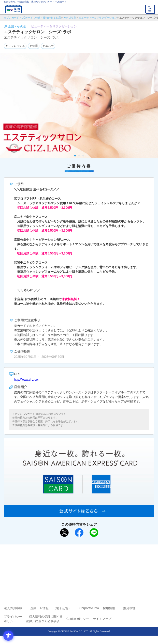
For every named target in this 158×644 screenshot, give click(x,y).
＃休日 (34, 46)
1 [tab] (75, 156)
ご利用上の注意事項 (59, 559)
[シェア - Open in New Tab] (79, 533)
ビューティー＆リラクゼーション (98, 18)
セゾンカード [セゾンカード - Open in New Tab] (64, 567)
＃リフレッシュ (15, 46)
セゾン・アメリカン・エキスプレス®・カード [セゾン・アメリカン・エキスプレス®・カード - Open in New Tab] (77, 573)
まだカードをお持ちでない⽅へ (77, 550)
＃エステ (48, 46)
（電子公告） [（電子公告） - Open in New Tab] (62, 608)
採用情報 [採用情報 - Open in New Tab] (109, 608)
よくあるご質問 (99, 559)
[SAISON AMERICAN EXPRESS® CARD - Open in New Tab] (79, 514)
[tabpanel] (79, 106)
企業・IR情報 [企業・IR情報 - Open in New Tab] (39, 608)
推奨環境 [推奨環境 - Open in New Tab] (129, 608)
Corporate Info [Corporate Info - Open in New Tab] (89, 608)
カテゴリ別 (70, 18)
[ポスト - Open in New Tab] (64, 533)
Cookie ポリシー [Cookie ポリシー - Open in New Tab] (78, 619)
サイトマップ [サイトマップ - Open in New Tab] (102, 619)
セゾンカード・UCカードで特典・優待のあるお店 (32, 18)
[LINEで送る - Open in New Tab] (94, 533)
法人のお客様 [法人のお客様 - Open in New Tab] (13, 608)
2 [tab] (79, 156)
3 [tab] (83, 156)
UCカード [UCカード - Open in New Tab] (93, 567)
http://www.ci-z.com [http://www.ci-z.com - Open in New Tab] (27, 380)
